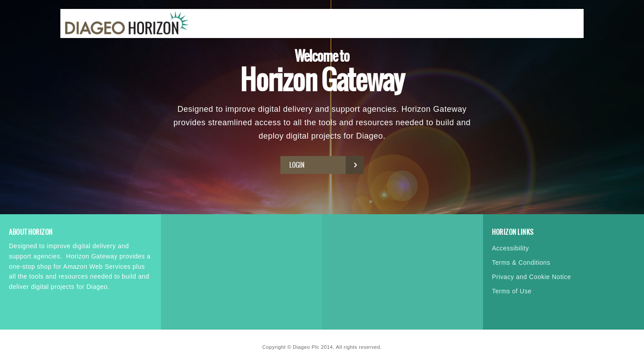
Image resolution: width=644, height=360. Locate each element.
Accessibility (511, 248)
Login (324, 165)
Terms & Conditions (521, 263)
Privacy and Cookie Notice (532, 277)
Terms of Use (512, 291)
